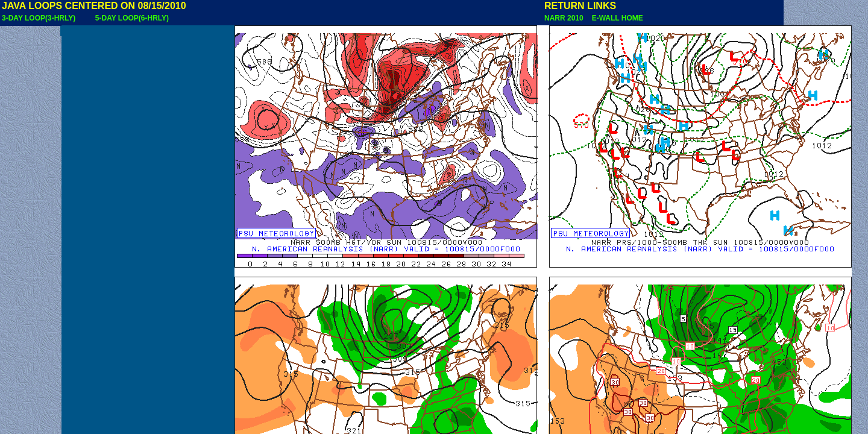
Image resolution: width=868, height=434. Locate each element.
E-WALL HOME (615, 18)
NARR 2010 (565, 18)
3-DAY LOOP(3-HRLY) (39, 18)
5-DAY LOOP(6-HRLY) (132, 18)
